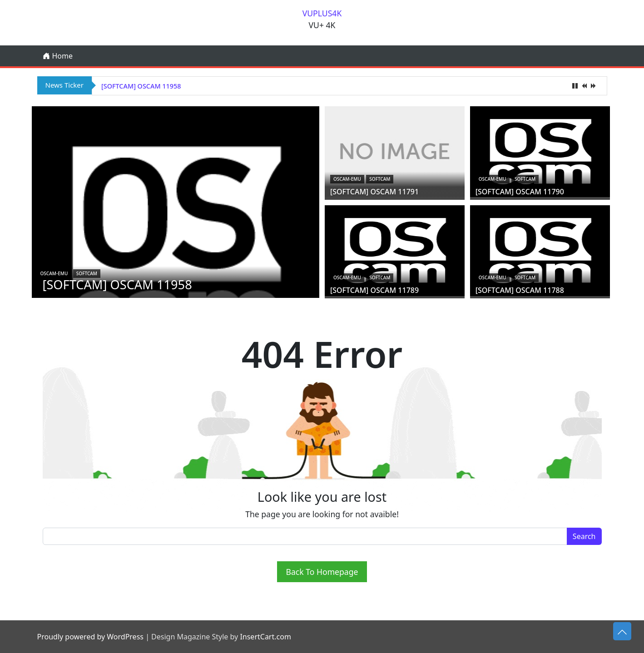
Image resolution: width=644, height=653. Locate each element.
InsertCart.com (265, 637)
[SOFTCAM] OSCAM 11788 (520, 290)
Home (58, 56)
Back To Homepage (322, 572)
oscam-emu (54, 273)
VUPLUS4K (322, 13)
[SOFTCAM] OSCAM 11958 (141, 86)
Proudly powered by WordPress (90, 637)
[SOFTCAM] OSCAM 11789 (374, 290)
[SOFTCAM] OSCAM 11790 (520, 192)
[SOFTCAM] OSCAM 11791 (374, 192)
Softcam (87, 273)
